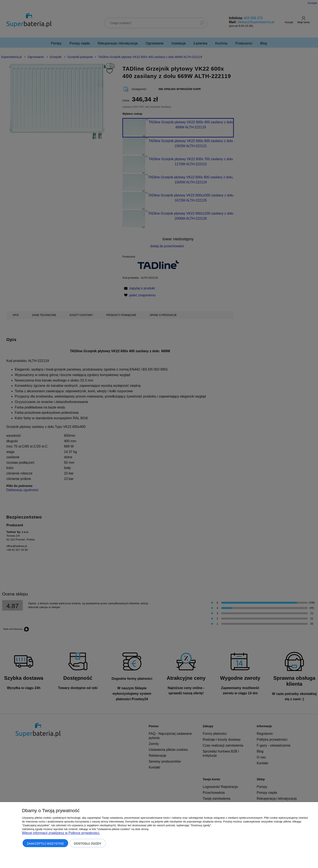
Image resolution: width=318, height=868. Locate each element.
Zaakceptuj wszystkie (45, 844)
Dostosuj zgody (88, 844)
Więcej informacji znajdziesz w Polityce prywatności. (61, 833)
